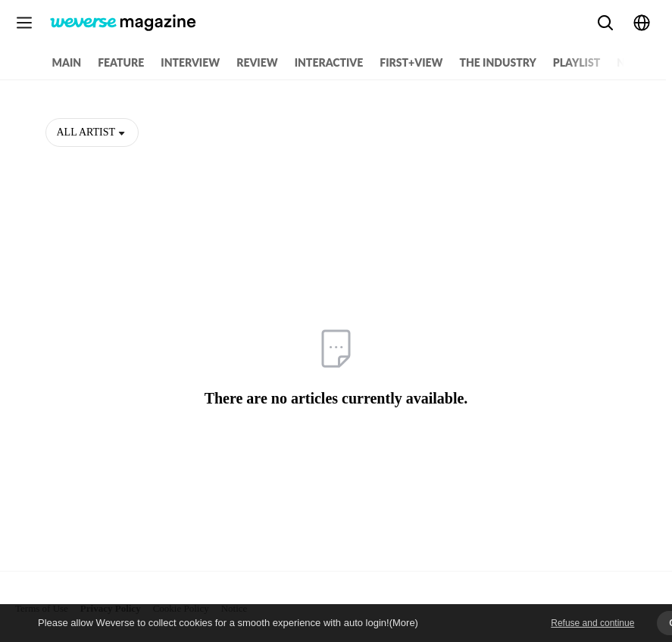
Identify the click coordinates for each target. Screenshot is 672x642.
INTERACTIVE (329, 62)
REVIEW (257, 62)
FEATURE (121, 62)
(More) (404, 623)
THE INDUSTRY (497, 62)
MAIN (67, 62)
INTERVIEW (190, 62)
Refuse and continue (592, 623)
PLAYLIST (577, 62)
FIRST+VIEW (411, 62)
